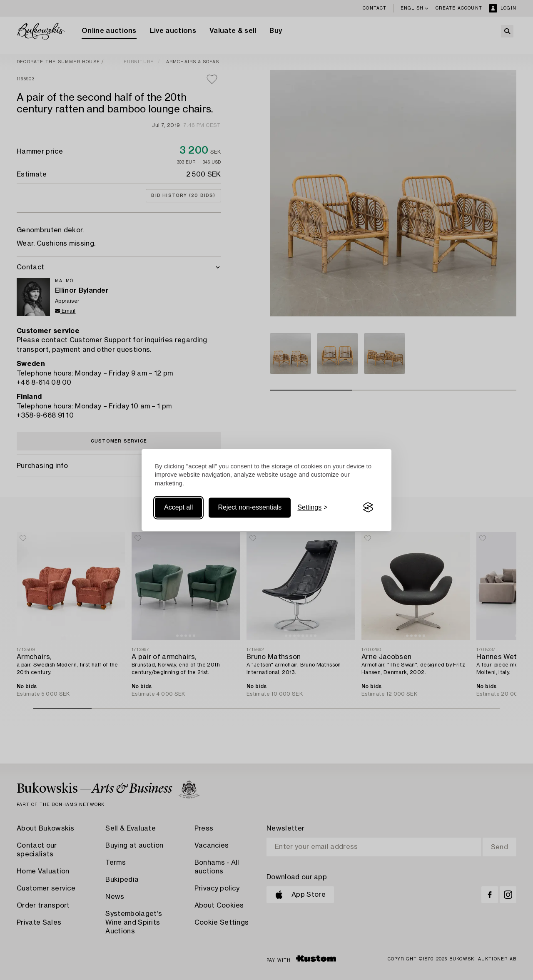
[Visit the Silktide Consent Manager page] (368, 507)
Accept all (178, 507)
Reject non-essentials (250, 507)
